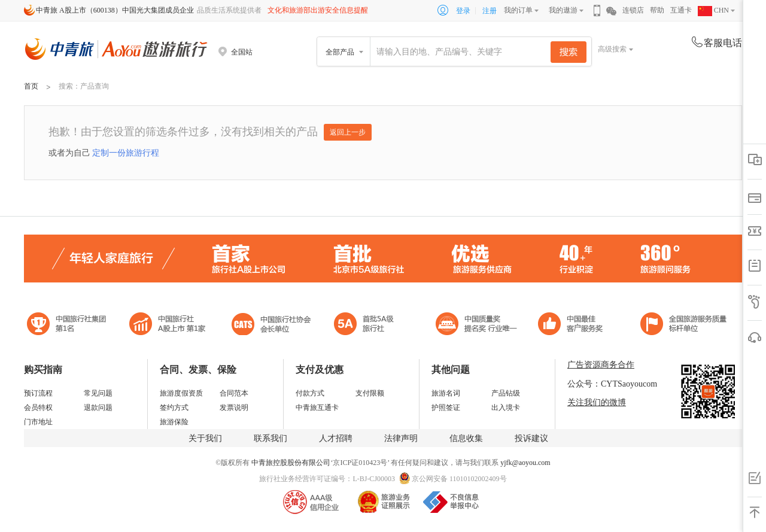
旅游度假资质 (181, 393)
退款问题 (98, 408)
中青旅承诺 (684, 325)
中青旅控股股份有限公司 (291, 463)
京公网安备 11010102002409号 (459, 479)
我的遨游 (563, 10)
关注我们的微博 (597, 402)
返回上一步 (348, 132)
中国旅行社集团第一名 (68, 325)
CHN (713, 10)
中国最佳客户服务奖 (477, 325)
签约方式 (174, 408)
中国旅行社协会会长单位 (271, 325)
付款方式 (310, 393)
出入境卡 (506, 408)
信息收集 (466, 438)
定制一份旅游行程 (126, 153)
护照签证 (446, 408)
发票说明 (234, 408)
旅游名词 (446, 393)
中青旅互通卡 (317, 408)
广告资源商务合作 (601, 365)
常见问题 (98, 393)
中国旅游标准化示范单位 (574, 325)
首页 (31, 86)
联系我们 (270, 438)
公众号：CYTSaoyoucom (612, 384)
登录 (463, 11)
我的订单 (518, 10)
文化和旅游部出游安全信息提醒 (318, 10)
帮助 (657, 10)
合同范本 (234, 393)
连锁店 (633, 10)
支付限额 (370, 393)
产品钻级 (506, 393)
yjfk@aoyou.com (525, 463)
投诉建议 (531, 438)
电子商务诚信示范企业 (369, 325)
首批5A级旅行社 (168, 325)
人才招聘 (336, 438)
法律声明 (401, 438)
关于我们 (205, 438)
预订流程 (38, 393)
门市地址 (38, 422)
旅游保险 (174, 422)
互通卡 (681, 10)
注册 (490, 11)
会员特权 (38, 408)
